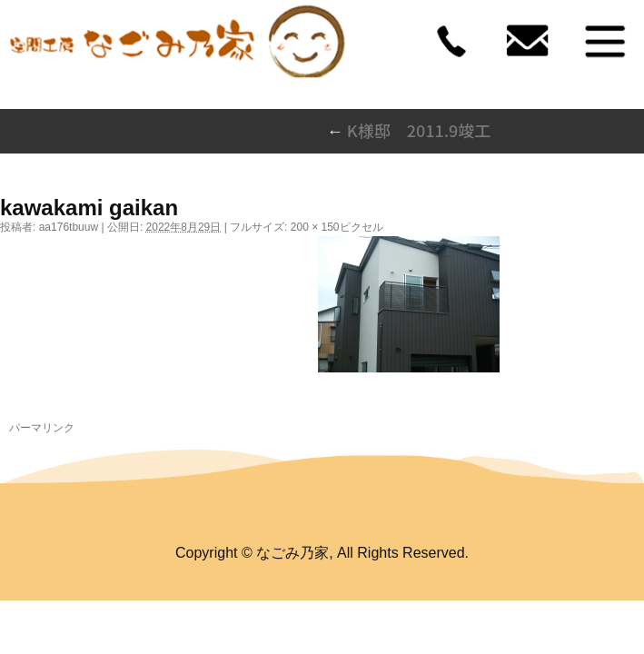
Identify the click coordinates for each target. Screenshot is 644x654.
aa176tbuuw (69, 227)
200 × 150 (315, 227)
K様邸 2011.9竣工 (409, 130)
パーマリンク (42, 428)
